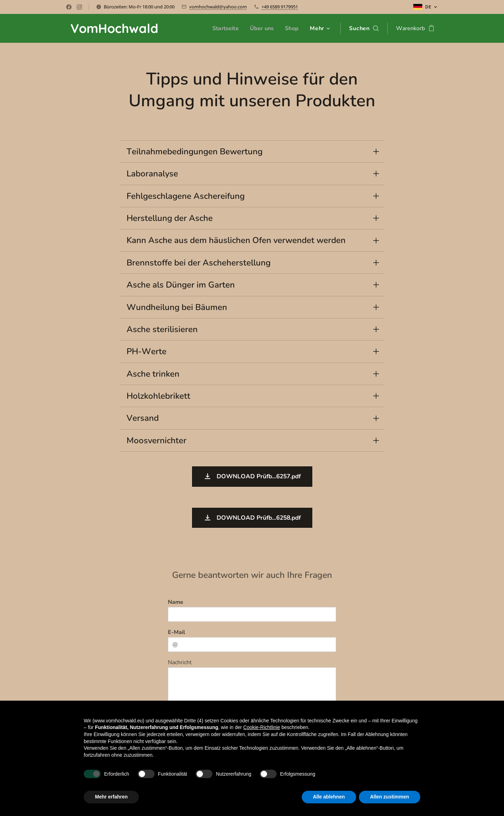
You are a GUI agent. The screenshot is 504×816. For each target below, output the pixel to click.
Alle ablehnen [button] (329, 797)
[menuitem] (224, 28)
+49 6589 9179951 (280, 7)
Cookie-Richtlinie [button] (262, 727)
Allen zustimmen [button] (390, 797)
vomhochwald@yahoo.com (218, 7)
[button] (364, 28)
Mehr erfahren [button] (111, 797)
